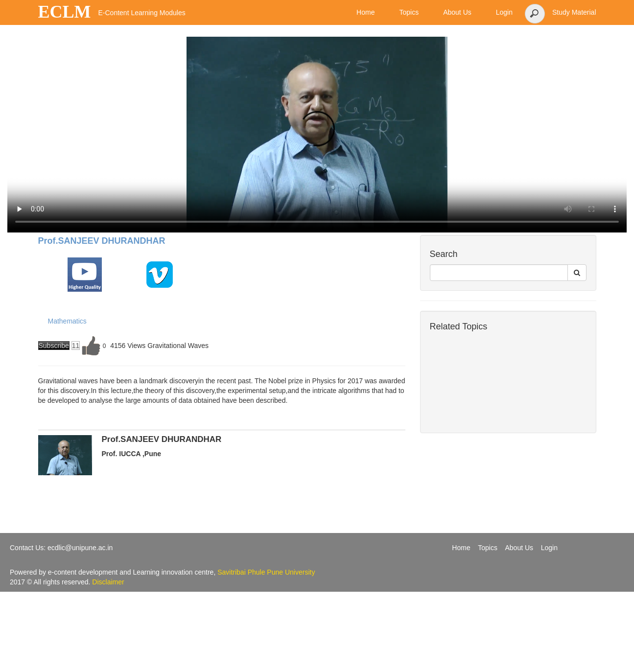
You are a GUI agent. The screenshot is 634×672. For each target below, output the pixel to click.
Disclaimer (108, 582)
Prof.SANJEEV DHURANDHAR (102, 241)
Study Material (574, 12)
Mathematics (67, 321)
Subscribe (54, 346)
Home (461, 548)
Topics (488, 548)
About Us (519, 548)
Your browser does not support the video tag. (317, 135)
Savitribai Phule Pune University (266, 572)
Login (549, 548)
